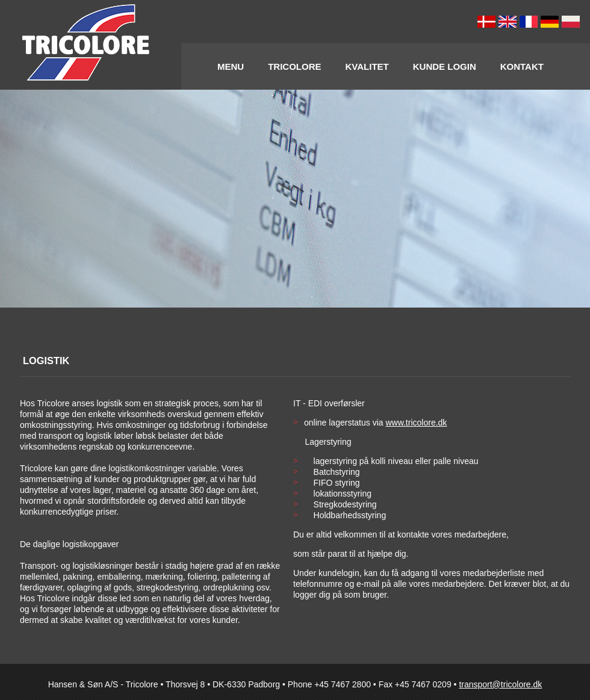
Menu (231, 67)
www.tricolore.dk (416, 423)
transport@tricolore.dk (500, 684)
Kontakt (522, 67)
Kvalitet (367, 67)
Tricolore (294, 67)
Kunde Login (445, 67)
